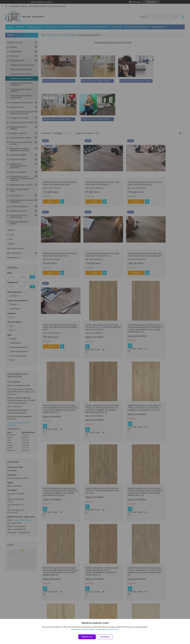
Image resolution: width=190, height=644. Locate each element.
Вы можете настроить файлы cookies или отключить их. (94, 631)
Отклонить (106, 637)
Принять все (87, 637)
